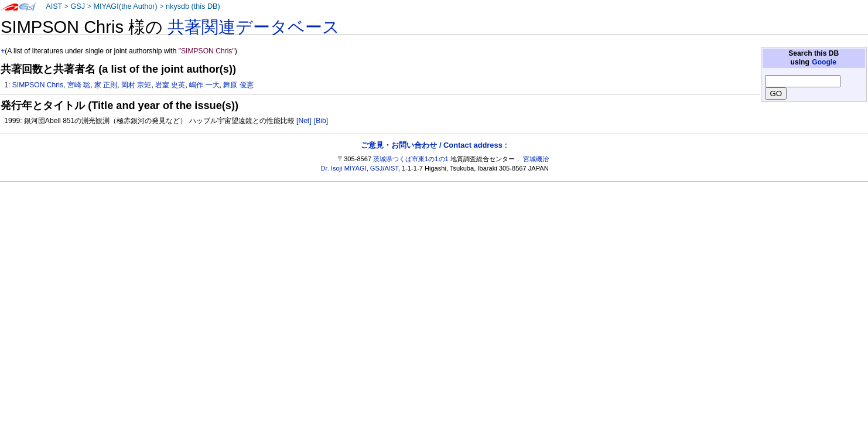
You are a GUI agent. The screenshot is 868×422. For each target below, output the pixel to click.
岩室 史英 (170, 85)
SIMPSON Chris (38, 85)
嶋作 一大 (204, 85)
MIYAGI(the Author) (125, 6)
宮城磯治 (536, 159)
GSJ (78, 6)
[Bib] (321, 121)
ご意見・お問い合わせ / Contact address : (434, 145)
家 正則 (106, 85)
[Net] (304, 121)
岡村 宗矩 (136, 85)
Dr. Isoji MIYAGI (344, 168)
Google (824, 62)
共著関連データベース (254, 27)
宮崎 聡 (79, 85)
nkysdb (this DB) (193, 6)
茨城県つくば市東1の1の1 (411, 159)
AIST (54, 6)
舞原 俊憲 (238, 85)
